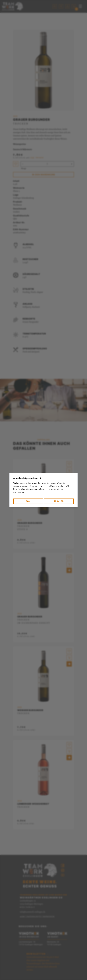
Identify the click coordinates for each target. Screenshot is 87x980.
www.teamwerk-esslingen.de (26, 486)
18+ (28, 501)
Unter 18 (59, 501)
